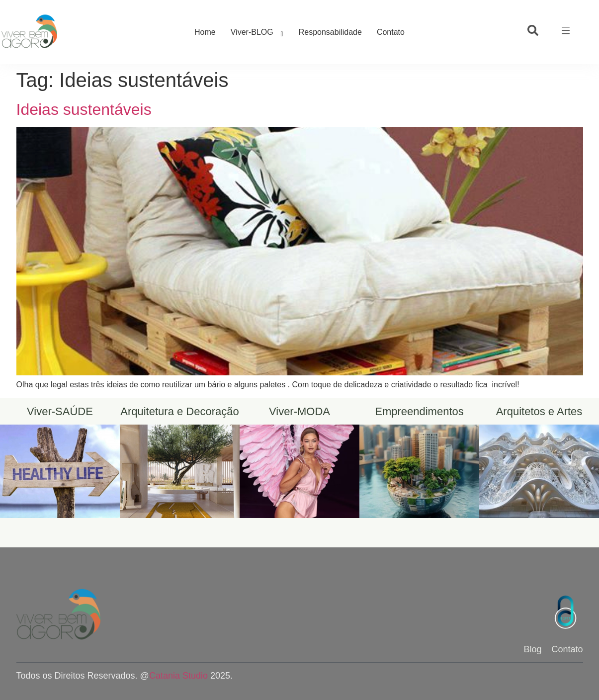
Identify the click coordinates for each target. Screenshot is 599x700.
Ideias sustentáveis (84, 109)
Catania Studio (178, 676)
